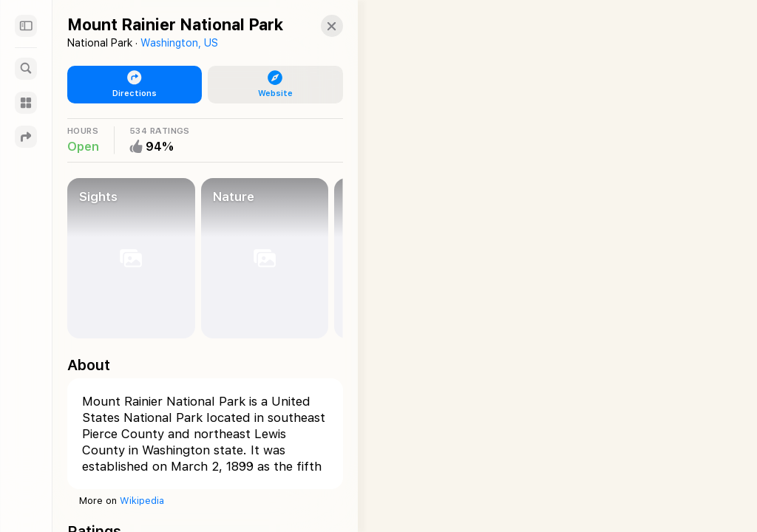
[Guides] (26, 103)
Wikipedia (142, 501)
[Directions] (26, 137)
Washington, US (179, 43)
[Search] (26, 69)
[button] (317, 26)
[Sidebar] (26, 26)
